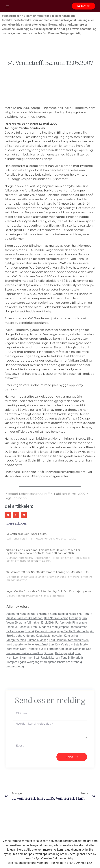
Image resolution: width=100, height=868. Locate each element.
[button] (8, 6)
